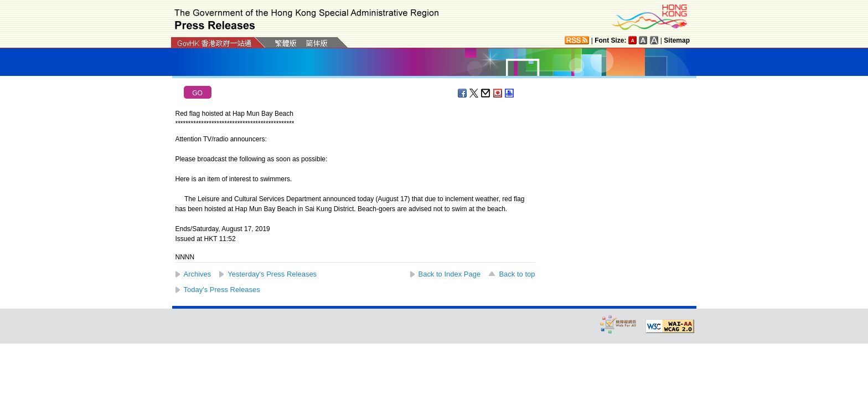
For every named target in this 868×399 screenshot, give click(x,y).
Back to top (517, 274)
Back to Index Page (450, 274)
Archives (198, 274)
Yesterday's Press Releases (272, 274)
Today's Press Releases (222, 290)
